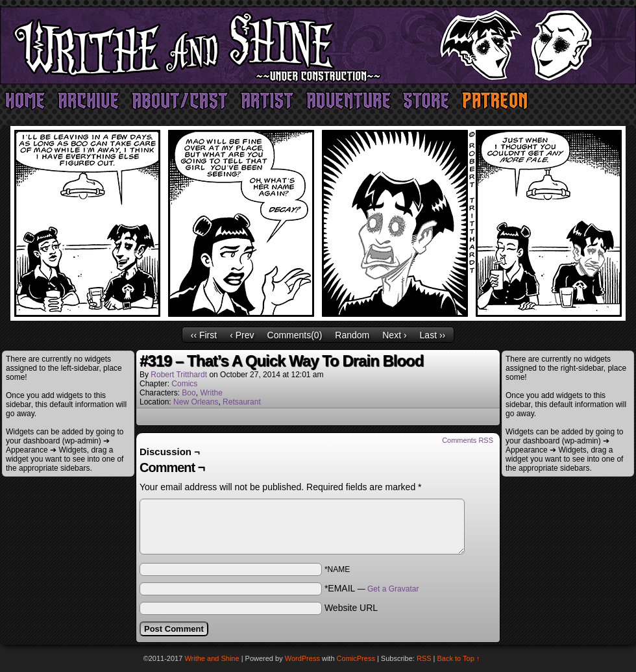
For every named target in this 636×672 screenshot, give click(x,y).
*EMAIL (372, 588)
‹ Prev (242, 335)
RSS (424, 658)
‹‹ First (204, 335)
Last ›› (433, 335)
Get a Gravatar (393, 589)
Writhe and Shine (318, 45)
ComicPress (356, 658)
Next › (394, 335)
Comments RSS (468, 440)
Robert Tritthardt (179, 375)
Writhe (211, 393)
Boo (189, 393)
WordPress (302, 658)
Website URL (351, 608)
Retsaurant (242, 402)
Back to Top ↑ (459, 658)
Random (352, 335)
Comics (184, 384)
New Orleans (196, 402)
